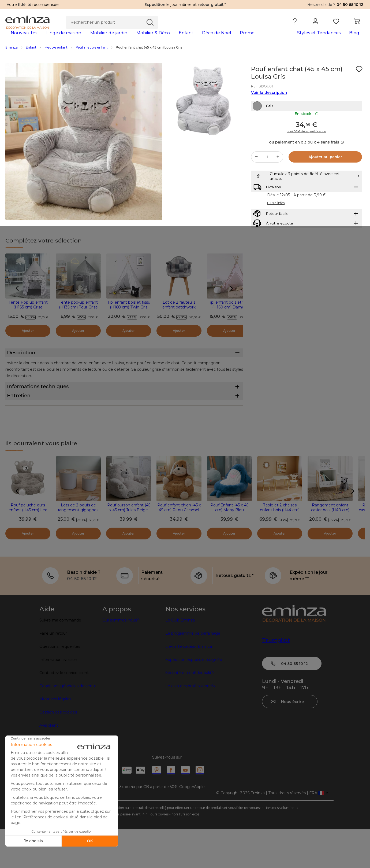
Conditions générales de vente (68, 724)
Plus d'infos (276, 236)
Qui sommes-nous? (121, 659)
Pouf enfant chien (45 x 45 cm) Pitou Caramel (179, 546)
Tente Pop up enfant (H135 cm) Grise (28, 313)
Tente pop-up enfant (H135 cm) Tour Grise (78, 313)
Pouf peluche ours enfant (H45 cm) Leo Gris (28, 549)
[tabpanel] (141, 38)
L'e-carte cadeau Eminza (189, 685)
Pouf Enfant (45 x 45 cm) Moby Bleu (229, 546)
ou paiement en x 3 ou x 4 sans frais (307, 162)
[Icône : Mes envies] (359, 78)
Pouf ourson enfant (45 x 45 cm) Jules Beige (129, 546)
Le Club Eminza (180, 659)
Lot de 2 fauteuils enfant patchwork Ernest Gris (179, 316)
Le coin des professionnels (190, 724)
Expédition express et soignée (194, 698)
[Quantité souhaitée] (267, 177)
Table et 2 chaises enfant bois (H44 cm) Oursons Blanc (280, 549)
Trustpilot (276, 679)
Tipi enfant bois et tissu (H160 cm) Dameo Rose (229, 316)
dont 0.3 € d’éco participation (307, 152)
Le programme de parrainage (193, 672)
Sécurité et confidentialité (190, 711)
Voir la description (269, 101)
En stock (307, 134)
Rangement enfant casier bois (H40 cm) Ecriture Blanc (330, 549)
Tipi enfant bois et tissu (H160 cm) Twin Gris (129, 313)
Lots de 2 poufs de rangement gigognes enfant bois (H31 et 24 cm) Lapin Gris (78, 551)
